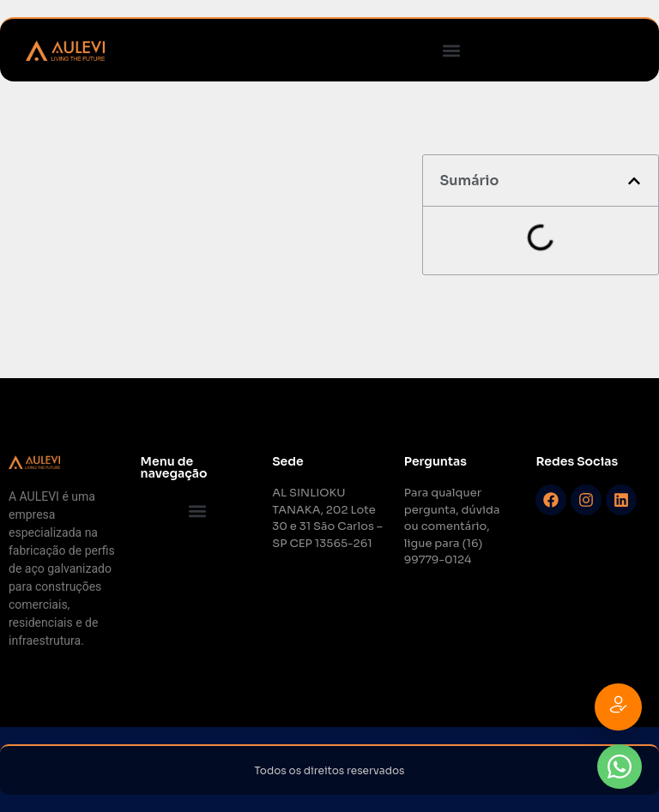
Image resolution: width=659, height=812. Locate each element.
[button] (451, 50)
